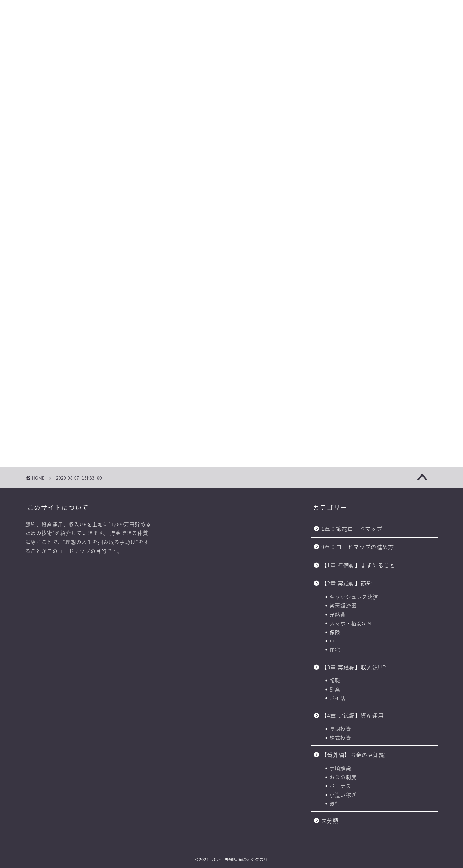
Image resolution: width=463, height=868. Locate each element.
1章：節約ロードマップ (355, 528)
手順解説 (340, 768)
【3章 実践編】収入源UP (354, 667)
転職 (335, 680)
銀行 (335, 803)
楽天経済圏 (343, 605)
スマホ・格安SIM (351, 623)
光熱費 (338, 614)
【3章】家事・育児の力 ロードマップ (202, 51)
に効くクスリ (232, 20)
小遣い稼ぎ (343, 795)
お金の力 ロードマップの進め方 (301, 51)
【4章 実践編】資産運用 (352, 715)
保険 (335, 632)
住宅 (335, 649)
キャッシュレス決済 (354, 597)
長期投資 (340, 729)
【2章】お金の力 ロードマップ (152, 51)
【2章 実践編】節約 (347, 583)
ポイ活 (338, 698)
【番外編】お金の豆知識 (353, 755)
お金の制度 (343, 777)
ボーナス (340, 786)
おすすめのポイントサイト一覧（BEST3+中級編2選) (356, 51)
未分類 (330, 820)
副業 (335, 689)
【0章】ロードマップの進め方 (51, 51)
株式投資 (340, 738)
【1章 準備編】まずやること (358, 565)
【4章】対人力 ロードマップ (252, 51)
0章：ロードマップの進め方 (358, 547)
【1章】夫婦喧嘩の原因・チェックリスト (101, 51)
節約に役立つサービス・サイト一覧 (412, 51)
